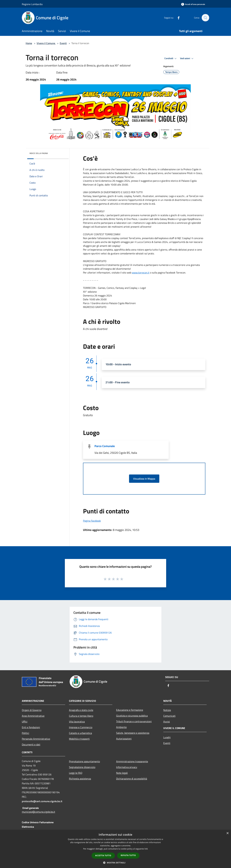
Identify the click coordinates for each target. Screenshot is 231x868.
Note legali (122, 773)
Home (29, 43)
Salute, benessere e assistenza (133, 733)
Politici (25, 733)
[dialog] (115, 849)
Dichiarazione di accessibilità (132, 779)
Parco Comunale (105, 446)
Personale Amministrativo (36, 739)
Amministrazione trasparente (132, 761)
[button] (115, 863)
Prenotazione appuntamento (84, 761)
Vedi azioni (187, 58)
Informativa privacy (127, 767)
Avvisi (167, 722)
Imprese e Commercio (81, 727)
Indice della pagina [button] (39, 153)
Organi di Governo (32, 710)
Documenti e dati (31, 744)
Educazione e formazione (130, 710)
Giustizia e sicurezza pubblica (132, 716)
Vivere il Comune (46, 43)
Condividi (171, 58)
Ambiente (121, 727)
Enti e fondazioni (31, 727)
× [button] (227, 833)
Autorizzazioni (124, 739)
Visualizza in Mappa (144, 479)
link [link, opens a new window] (146, 849)
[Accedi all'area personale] (193, 4)
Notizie (167, 710)
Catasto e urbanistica (80, 733)
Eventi (63, 43)
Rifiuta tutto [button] (128, 855)
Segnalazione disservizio (82, 767)
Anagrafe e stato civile (81, 710)
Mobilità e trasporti (79, 739)
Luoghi (167, 737)
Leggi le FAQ (76, 773)
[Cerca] (205, 18)
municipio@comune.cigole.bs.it (38, 812)
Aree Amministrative (33, 716)
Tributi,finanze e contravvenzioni (134, 721)
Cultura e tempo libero (81, 716)
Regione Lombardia (32, 4)
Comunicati (169, 716)
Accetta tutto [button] (103, 855)
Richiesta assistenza (80, 779)
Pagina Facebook (92, 521)
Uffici (25, 722)
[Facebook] (177, 18)
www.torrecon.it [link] (141, 273)
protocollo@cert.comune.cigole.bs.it (42, 801)
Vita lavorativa (77, 722)
